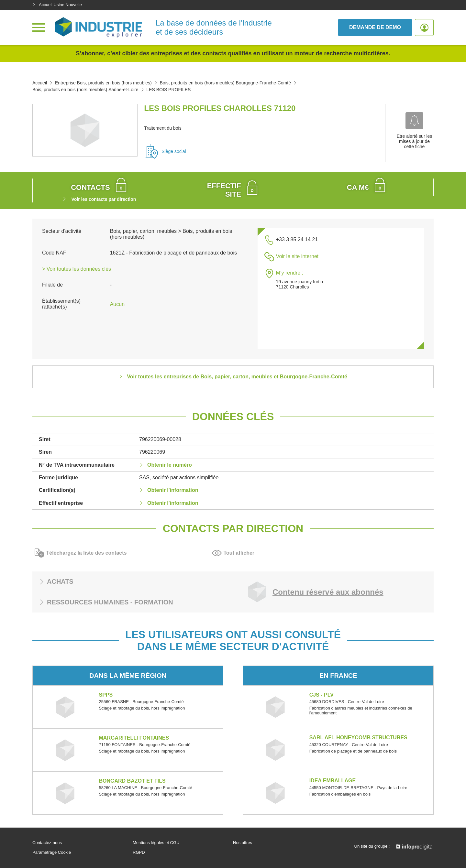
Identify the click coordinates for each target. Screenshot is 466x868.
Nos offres (243, 843)
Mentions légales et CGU (156, 843)
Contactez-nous (47, 843)
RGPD (139, 852)
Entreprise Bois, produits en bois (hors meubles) (103, 83)
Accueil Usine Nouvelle (57, 5)
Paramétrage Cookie (52, 852)
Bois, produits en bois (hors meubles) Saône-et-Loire (85, 90)
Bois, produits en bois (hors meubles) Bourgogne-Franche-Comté (225, 83)
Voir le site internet (297, 256)
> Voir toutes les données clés (77, 269)
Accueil (40, 83)
